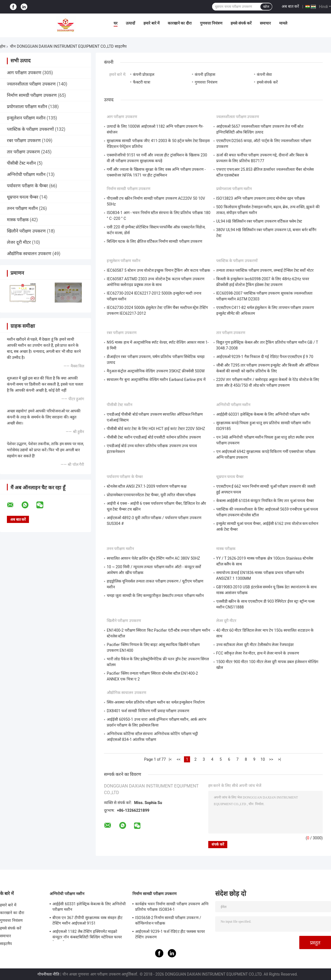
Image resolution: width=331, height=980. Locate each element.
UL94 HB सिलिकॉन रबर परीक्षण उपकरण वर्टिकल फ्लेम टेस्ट (259, 221)
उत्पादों (130, 23)
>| (280, 759)
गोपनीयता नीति (48, 974)
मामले (283, 23)
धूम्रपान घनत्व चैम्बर (23, 197)
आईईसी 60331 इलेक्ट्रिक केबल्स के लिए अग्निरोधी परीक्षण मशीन (263, 414)
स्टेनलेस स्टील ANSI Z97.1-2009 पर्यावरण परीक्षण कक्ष (147, 486)
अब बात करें (290, 6)
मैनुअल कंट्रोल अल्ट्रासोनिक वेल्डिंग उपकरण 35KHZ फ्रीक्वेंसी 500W (156, 371)
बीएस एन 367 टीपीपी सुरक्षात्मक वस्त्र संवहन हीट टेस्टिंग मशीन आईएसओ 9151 (87, 920)
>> (271, 759)
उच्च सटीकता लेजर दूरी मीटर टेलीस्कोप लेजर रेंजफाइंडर (255, 645)
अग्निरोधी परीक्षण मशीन (26, 174)
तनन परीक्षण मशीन (22, 208)
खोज (266, 7)
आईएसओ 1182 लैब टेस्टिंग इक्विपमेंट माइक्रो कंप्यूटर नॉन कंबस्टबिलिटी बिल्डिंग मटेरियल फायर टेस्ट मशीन (87, 935)
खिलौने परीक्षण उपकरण (26, 231)
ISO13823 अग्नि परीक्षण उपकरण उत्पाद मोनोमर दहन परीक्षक (261, 198)
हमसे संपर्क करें (241, 23)
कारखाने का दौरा (180, 23)
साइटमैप (6, 944)
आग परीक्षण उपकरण (24, 73)
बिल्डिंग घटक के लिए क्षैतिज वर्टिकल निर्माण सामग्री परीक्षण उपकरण (154, 241)
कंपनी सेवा (264, 74)
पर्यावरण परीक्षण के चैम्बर (27, 186)
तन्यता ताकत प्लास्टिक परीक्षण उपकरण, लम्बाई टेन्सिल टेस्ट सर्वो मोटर (265, 270)
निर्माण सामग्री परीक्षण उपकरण (32, 95)
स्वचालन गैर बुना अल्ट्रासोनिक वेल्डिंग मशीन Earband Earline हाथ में (156, 380)
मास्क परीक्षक (18, 220)
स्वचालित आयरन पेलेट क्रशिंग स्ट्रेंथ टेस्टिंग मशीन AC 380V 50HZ (153, 558)
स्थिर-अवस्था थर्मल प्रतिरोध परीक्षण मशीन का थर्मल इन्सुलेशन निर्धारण (156, 702)
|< (170, 759)
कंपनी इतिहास (205, 74)
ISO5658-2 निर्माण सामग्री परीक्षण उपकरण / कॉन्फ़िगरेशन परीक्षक (168, 920)
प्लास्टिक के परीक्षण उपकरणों (30, 129)
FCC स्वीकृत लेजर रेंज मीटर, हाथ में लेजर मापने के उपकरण (258, 653)
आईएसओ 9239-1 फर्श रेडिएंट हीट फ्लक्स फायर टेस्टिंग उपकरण (170, 934)
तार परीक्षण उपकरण (23, 152)
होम (3, 46)
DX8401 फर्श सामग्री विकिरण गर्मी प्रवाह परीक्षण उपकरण (148, 711)
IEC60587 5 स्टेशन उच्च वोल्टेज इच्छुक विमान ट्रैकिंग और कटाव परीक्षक (158, 270)
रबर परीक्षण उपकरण (24, 141)
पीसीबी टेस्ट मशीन (21, 163)
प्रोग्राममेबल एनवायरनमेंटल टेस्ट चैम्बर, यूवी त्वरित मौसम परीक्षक (151, 495)
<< (178, 759)
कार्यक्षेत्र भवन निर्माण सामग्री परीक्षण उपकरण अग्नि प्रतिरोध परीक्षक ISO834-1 (172, 907)
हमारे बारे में (151, 23)
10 (263, 759)
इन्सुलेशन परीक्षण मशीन (26, 118)
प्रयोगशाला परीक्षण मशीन (27, 107)
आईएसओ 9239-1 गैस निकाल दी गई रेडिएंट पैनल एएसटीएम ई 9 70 (265, 357)
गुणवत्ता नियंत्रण (211, 23)
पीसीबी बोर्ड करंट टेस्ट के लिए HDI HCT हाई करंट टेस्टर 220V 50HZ (156, 429)
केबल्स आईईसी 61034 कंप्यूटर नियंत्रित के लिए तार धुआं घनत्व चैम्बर (265, 501)
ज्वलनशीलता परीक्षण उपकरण (31, 84)
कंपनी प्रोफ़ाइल (144, 74)
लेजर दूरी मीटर (19, 242)
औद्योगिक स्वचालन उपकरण (29, 254)
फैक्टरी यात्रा (142, 82)
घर (116, 23)
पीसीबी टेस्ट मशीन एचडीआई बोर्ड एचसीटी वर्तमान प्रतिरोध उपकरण (154, 437)
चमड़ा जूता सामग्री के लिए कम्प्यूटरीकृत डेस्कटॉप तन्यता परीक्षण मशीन (155, 596)
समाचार (265, 23)
